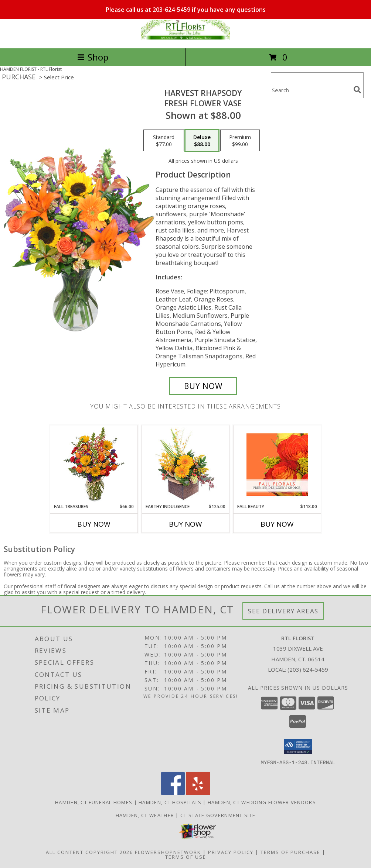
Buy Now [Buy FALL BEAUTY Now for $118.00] (277, 524)
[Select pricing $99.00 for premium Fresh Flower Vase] (240, 141)
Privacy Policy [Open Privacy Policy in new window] (231, 852)
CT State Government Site (218, 815)
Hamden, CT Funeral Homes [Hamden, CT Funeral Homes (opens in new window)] (94, 802)
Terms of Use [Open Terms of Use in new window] (186, 857)
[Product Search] (311, 90)
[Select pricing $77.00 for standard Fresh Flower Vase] (164, 141)
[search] (357, 90)
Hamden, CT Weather (145, 815)
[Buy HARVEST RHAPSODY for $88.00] (203, 386)
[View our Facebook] (173, 793)
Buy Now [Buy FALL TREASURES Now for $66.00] (94, 524)
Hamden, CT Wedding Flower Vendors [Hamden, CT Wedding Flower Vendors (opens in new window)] (262, 802)
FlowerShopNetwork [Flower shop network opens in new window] (168, 852)
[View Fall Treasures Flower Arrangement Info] (94, 464)
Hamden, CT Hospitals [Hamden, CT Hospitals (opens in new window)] (170, 802)
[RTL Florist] (185, 37)
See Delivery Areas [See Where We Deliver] (283, 611)
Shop (93, 57)
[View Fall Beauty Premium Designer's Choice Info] (277, 464)
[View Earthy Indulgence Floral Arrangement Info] (186, 464)
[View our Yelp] (198, 793)
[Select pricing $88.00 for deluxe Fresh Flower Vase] (202, 141)
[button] (298, 747)
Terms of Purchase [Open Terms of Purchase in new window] (290, 852)
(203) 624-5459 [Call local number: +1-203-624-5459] (308, 669)
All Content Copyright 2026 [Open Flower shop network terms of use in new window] (89, 852)
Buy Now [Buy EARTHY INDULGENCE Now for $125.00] (185, 524)
